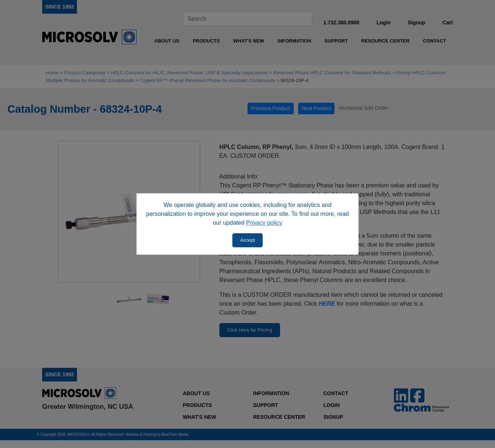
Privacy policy (264, 223)
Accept (247, 240)
